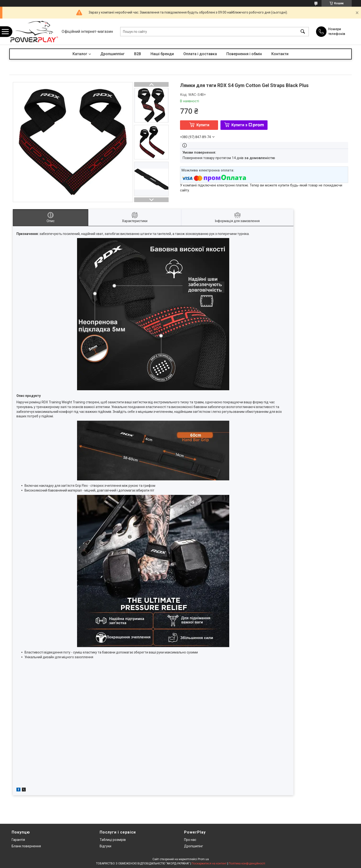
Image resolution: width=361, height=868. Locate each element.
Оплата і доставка (200, 54)
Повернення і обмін (244, 54)
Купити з (248, 125)
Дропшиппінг (112, 54)
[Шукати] (303, 32)
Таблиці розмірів (113, 840)
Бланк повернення (26, 846)
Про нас (190, 840)
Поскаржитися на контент (209, 863)
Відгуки (105, 846)
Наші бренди (162, 54)
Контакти (280, 54)
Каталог (80, 54)
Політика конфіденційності (247, 863)
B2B (138, 54)
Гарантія (18, 840)
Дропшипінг (194, 846)
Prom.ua (203, 859)
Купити (203, 125)
